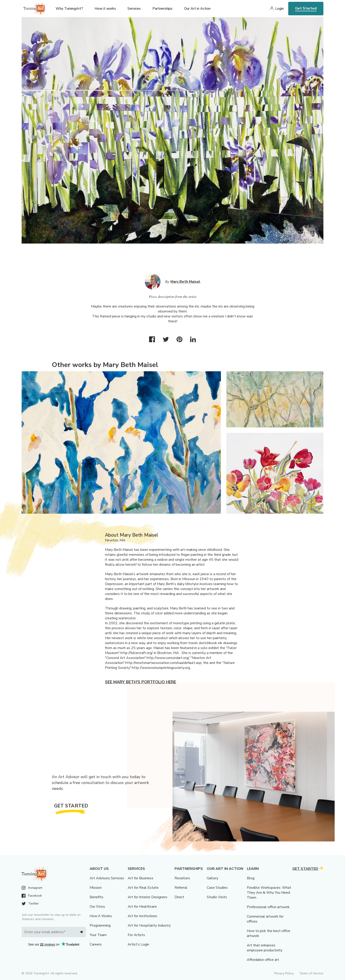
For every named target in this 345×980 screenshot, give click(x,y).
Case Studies (217, 888)
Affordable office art (263, 960)
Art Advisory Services (107, 878)
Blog (251, 878)
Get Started (306, 8)
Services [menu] (134, 9)
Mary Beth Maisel (185, 282)
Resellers (182, 878)
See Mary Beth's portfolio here (141, 682)
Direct (179, 897)
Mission (96, 888)
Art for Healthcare (142, 907)
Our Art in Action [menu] (197, 9)
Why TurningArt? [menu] (69, 9)
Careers (96, 944)
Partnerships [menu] (162, 9)
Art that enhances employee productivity (265, 948)
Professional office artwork (268, 907)
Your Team (98, 935)
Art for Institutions (142, 916)
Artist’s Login (138, 944)
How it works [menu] (105, 9)
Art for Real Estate (143, 888)
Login (279, 9)
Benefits (96, 897)
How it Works (101, 916)
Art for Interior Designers (148, 897)
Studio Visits (217, 897)
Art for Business (141, 878)
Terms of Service (311, 973)
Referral (181, 888)
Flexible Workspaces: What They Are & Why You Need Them (269, 893)
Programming (100, 925)
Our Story (97, 907)
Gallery (212, 878)
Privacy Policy (284, 973)
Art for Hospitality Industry (149, 925)
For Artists (136, 935)
